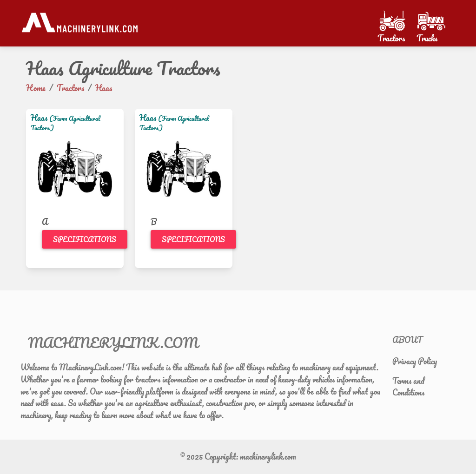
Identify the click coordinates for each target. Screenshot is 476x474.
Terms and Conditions (408, 387)
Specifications (85, 239)
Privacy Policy (415, 361)
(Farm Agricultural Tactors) (66, 123)
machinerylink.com (268, 456)
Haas (39, 118)
